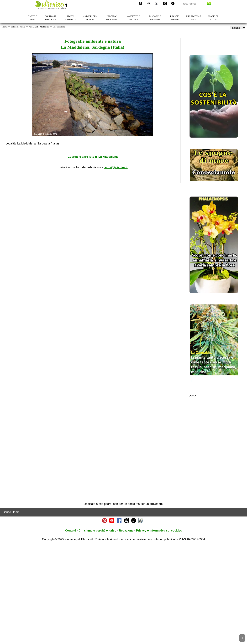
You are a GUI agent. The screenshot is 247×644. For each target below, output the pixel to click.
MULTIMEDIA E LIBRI (194, 18)
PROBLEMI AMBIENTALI (112, 18)
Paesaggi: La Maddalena (39, 27)
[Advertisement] (93, 222)
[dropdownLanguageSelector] (238, 28)
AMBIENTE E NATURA (134, 18)
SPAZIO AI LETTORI (213, 18)
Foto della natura (18, 27)
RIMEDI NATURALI (70, 18)
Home (5, 27)
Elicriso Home (11, 611)
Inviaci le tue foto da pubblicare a (93, 167)
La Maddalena (59, 27)
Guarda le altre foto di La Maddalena (93, 157)
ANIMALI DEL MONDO (90, 18)
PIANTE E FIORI (32, 18)
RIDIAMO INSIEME (175, 18)
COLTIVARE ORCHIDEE (51, 18)
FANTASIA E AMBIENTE (155, 18)
